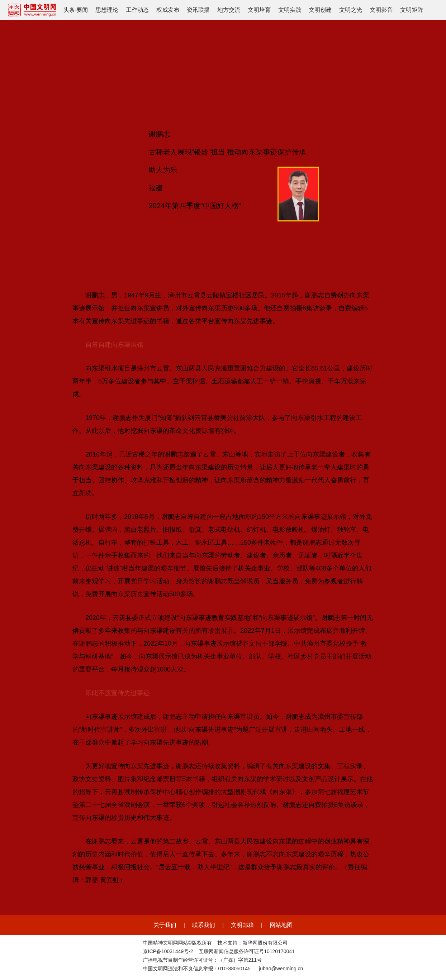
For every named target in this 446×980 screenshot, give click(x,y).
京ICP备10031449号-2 (168, 951)
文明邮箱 (242, 925)
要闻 (82, 10)
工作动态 (137, 10)
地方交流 (229, 10)
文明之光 (351, 10)
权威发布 (168, 10)
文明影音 (381, 10)
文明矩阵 (412, 10)
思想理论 (107, 10)
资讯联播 (198, 10)
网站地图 (281, 925)
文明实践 (290, 10)
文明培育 (259, 10)
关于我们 (165, 925)
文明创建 (320, 10)
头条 (69, 10)
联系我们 (204, 925)
